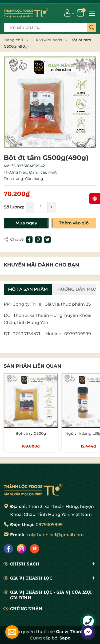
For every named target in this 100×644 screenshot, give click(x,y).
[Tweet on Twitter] (47, 240)
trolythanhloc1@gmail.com (55, 535)
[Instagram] (21, 549)
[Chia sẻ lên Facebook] (29, 240)
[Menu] (92, 13)
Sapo (65, 638)
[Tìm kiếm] (92, 27)
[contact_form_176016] (12, 632)
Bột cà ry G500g (31, 433)
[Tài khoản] (67, 13)
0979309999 (49, 525)
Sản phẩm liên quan (33, 366)
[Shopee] (35, 549)
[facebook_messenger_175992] (88, 632)
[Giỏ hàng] (81, 13)
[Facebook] (8, 549)
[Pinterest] (38, 240)
